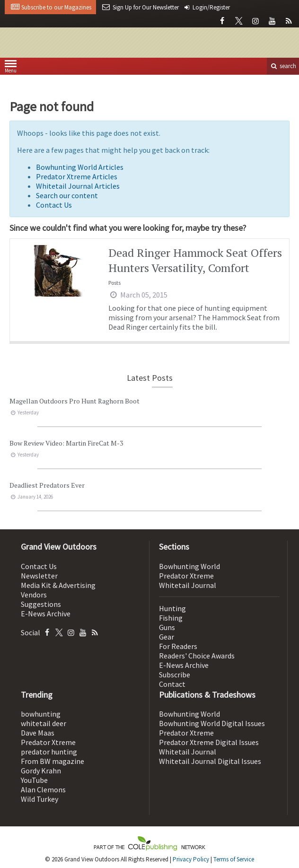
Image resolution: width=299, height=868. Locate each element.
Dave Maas (38, 733)
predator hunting (49, 752)
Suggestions (41, 604)
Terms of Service (234, 859)
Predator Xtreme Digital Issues (209, 742)
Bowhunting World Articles (80, 167)
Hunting (172, 608)
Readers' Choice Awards (197, 656)
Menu (11, 68)
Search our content (67, 195)
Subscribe (175, 675)
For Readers (178, 646)
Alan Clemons (43, 789)
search (283, 66)
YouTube (34, 780)
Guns (167, 627)
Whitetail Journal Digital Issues (210, 761)
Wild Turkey (40, 799)
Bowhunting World (189, 566)
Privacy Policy (191, 859)
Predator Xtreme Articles (77, 176)
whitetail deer (44, 723)
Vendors (34, 595)
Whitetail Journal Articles (78, 186)
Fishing (171, 618)
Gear (167, 637)
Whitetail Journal (188, 585)
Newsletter (39, 576)
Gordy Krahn (41, 771)
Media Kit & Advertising (58, 585)
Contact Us (54, 205)
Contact (172, 684)
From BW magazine (53, 761)
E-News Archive (46, 614)
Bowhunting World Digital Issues (212, 723)
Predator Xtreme (186, 576)
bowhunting (41, 714)
